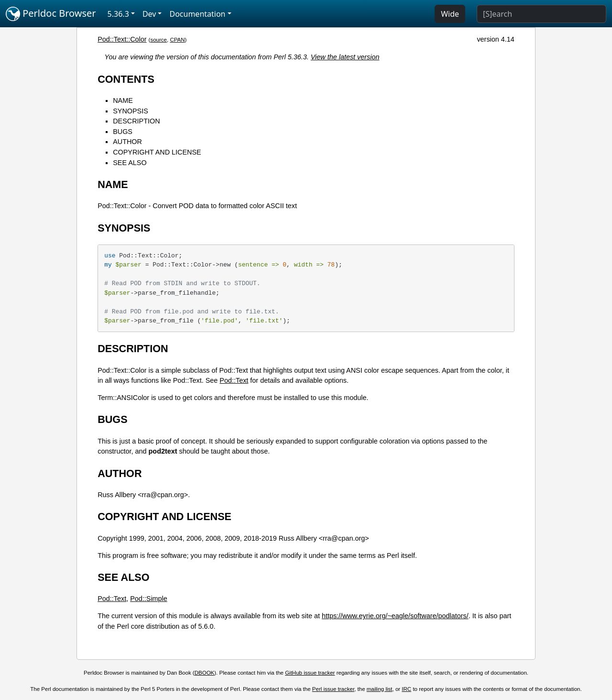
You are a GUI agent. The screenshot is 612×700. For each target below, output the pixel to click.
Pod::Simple (149, 599)
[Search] (541, 14)
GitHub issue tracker (310, 673)
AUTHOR (127, 142)
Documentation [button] (197, 14)
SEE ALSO (130, 163)
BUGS (123, 132)
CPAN (177, 40)
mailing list (380, 689)
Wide (450, 14)
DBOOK (205, 673)
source (158, 40)
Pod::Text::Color (122, 39)
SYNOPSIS (131, 111)
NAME (123, 100)
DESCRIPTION (136, 121)
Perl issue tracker (333, 689)
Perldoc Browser (51, 14)
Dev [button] (149, 14)
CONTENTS (126, 79)
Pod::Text (234, 380)
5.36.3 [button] (118, 14)
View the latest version (345, 57)
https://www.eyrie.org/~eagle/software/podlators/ (395, 616)
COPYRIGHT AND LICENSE (157, 152)
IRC (406, 689)
